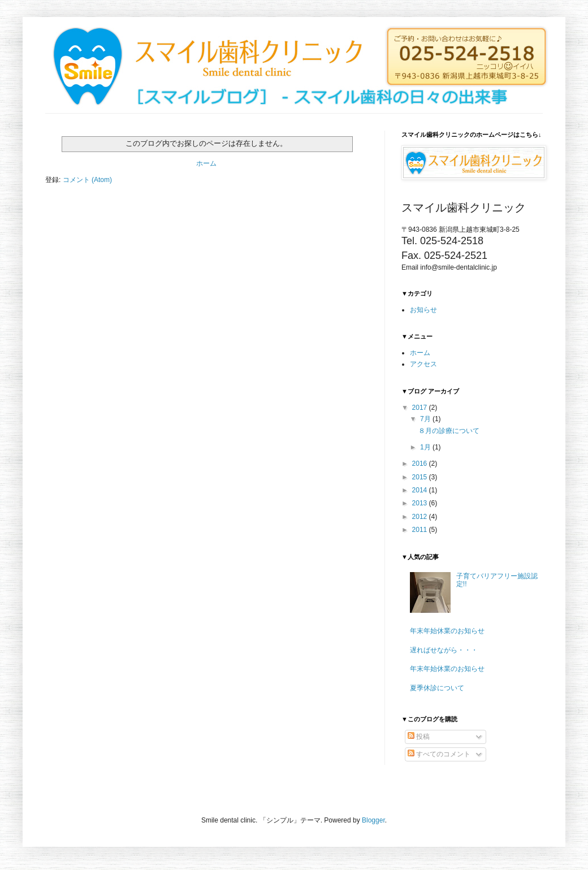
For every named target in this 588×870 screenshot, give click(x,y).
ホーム (206, 163)
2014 (421, 490)
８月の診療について (449, 431)
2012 (421, 517)
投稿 (419, 737)
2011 (421, 530)
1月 (426, 447)
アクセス (423, 364)
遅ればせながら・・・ (444, 650)
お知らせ (423, 310)
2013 (421, 503)
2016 (421, 464)
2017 (421, 408)
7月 (426, 419)
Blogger (373, 820)
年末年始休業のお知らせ (447, 631)
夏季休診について (437, 688)
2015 (421, 477)
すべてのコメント (439, 754)
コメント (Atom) (87, 180)
